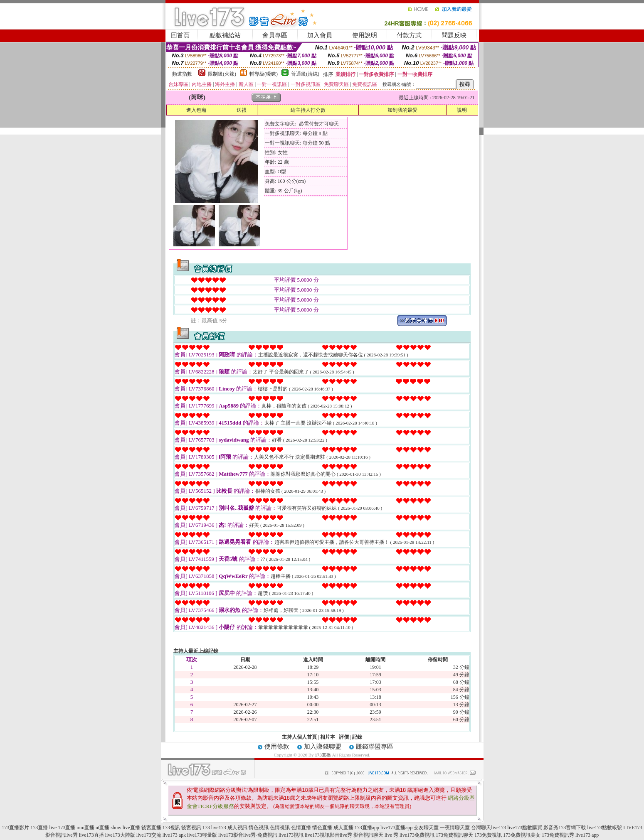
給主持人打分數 (308, 110)
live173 (219, 828)
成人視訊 (237, 828)
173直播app (367, 828)
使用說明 (365, 35)
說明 (462, 110)
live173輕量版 (202, 835)
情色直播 (322, 828)
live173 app (587, 835)
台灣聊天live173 (489, 828)
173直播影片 (15, 828)
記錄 (357, 737)
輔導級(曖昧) (264, 74)
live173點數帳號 (605, 828)
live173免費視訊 (417, 835)
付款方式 (409, 35)
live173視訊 (291, 835)
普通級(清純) (305, 74)
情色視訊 (259, 828)
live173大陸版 (120, 835)
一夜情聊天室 (455, 828)
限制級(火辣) (222, 74)
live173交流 (149, 835)
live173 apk (174, 835)
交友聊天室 (426, 828)
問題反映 (454, 35)
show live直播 (125, 828)
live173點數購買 (525, 828)
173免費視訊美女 (522, 835)
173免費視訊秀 (558, 835)
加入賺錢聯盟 (323, 747)
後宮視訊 (191, 828)
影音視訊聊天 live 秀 (376, 835)
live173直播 (91, 835)
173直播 (323, 755)
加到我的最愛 (402, 110)
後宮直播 (151, 828)
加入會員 (320, 35)
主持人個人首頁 (299, 737)
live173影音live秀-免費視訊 (248, 835)
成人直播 (343, 828)
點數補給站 (225, 35)
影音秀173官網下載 (565, 828)
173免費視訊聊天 (454, 835)
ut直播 (102, 828)
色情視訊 (280, 828)
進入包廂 (196, 110)
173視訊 (171, 828)
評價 (344, 737)
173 (206, 828)
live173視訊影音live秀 (328, 835)
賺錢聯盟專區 (375, 747)
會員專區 (275, 35)
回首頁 (180, 35)
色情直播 (301, 828)
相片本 (328, 737)
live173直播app (396, 828)
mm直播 (85, 828)
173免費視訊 (488, 835)
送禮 (242, 110)
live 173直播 (62, 828)
